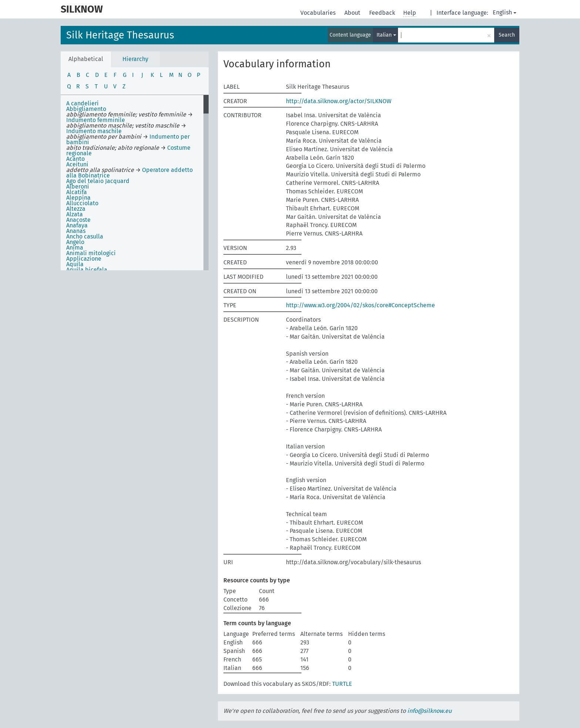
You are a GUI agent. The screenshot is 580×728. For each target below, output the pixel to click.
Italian (386, 35)
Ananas (76, 231)
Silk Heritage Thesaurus (120, 35)
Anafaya (77, 225)
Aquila (75, 264)
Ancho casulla (85, 236)
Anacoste (78, 220)
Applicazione (84, 259)
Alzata (75, 214)
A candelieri (82, 103)
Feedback (383, 13)
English (505, 12)
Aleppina (78, 198)
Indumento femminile (96, 120)
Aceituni (77, 164)
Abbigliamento (86, 109)
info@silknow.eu (429, 711)
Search (507, 35)
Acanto (75, 159)
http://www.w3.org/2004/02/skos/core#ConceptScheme (360, 305)
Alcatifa (77, 192)
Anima (75, 248)
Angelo (75, 242)
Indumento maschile (94, 131)
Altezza (76, 209)
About (353, 13)
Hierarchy (135, 59)
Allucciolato (82, 203)
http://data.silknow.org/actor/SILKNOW (339, 101)
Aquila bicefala (87, 270)
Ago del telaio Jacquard (98, 181)
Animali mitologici (91, 253)
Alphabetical (86, 59)
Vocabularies (319, 13)
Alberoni (78, 187)
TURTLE (342, 684)
